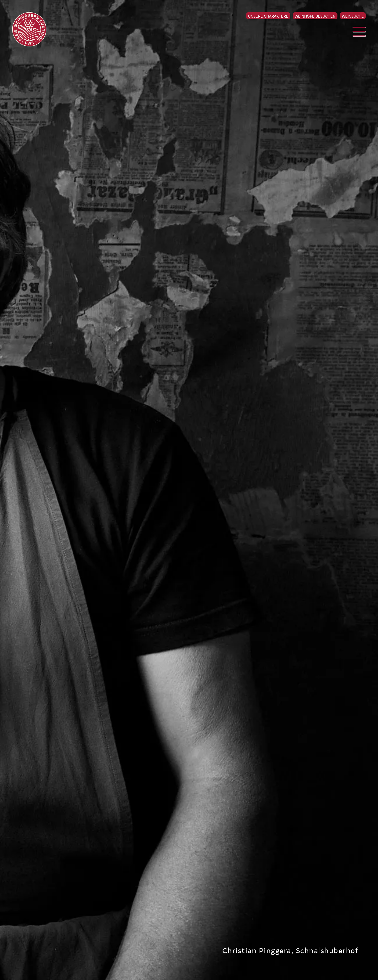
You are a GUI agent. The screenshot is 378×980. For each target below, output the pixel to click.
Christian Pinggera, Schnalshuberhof (291, 950)
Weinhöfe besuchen (315, 16)
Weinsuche (353, 16)
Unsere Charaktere (268, 16)
